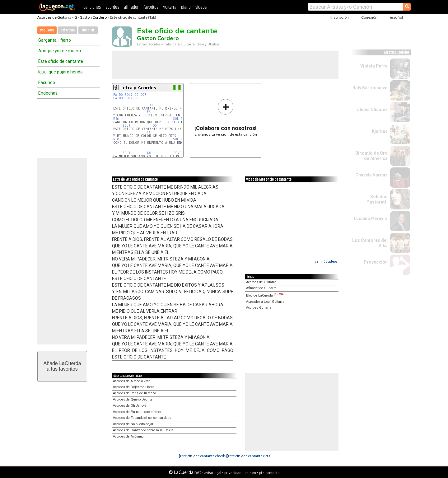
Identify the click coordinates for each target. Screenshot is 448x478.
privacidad (233, 473)
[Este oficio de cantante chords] (203, 456)
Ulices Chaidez (372, 110)
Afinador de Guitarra (261, 288)
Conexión (369, 17)
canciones (92, 7)
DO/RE (179, 153)
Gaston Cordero (93, 17)
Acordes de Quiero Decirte (133, 399)
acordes (112, 7)
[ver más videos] (326, 261)
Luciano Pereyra (371, 218)
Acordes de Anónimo (128, 436)
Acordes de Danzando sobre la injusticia (143, 430)
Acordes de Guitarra (54, 17)
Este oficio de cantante (61, 61)
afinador (131, 7)
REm (116, 119)
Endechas (48, 93)
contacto (272, 473)
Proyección (376, 262)
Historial (88, 30)
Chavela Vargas (371, 175)
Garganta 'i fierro (55, 40)
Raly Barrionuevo (370, 88)
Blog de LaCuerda (265, 295)
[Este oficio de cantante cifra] (249, 456)
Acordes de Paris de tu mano (134, 393)
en (254, 473)
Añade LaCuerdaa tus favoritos (62, 366)
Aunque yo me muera (60, 51)
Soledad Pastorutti (377, 199)
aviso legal (213, 473)
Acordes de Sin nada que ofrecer (137, 412)
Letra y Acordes (138, 88)
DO (121, 95)
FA (115, 95)
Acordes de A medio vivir (131, 381)
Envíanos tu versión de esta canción (226, 117)
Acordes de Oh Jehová (130, 406)
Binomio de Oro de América (371, 156)
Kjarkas (380, 131)
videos (201, 7)
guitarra (170, 7)
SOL (176, 119)
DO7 (143, 95)
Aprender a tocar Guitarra (265, 302)
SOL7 (129, 95)
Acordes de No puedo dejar (133, 424)
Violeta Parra (374, 66)
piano (186, 7)
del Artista (68, 30)
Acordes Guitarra (259, 308)
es (247, 473)
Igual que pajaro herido (61, 72)
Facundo (47, 82)
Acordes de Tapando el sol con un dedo (142, 418)
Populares (47, 30)
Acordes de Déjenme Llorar (133, 387)
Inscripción (340, 17)
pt (261, 473)
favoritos (151, 7)
